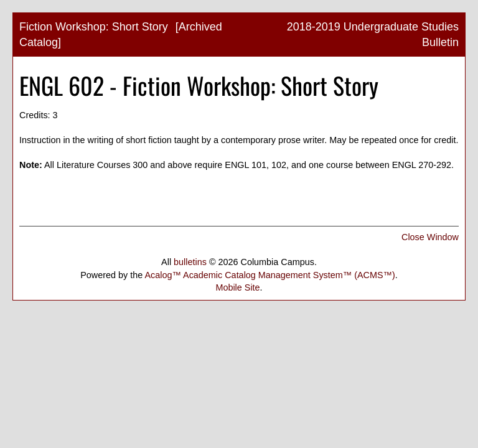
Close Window (430, 237)
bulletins (190, 262)
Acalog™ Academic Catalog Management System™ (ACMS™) (269, 275)
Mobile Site (237, 287)
